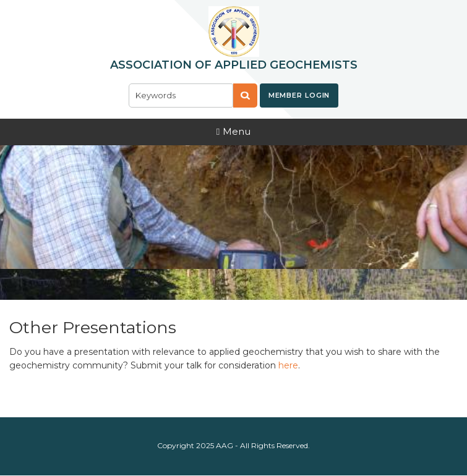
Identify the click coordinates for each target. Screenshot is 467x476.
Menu (233, 131)
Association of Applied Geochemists (234, 65)
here (288, 365)
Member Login (299, 95)
